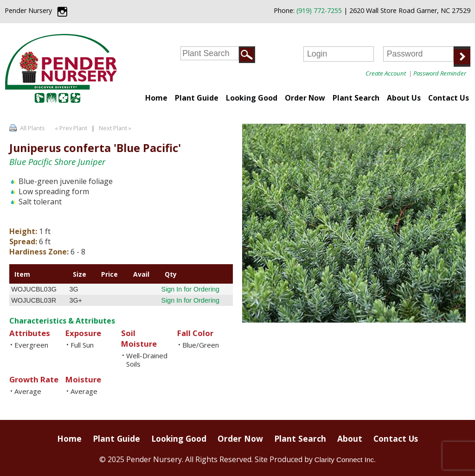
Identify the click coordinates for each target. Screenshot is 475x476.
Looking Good (252, 98)
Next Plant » (116, 128)
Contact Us (449, 98)
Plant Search (356, 98)
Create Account (386, 73)
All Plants (32, 128)
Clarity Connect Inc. (345, 460)
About (350, 438)
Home (156, 98)
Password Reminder (440, 73)
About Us (404, 98)
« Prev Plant (70, 128)
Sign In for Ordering (191, 289)
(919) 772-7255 (319, 10)
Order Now (305, 98)
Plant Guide (197, 98)
